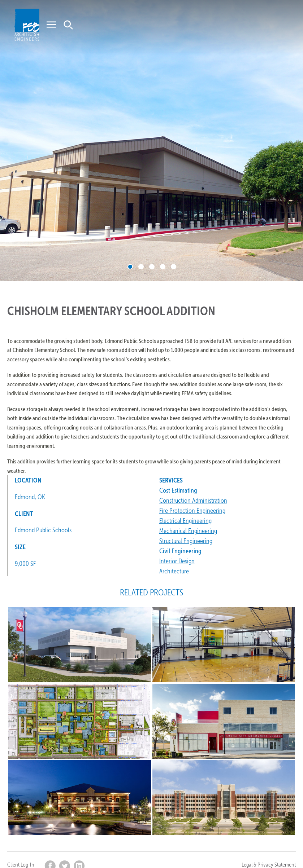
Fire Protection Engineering (192, 510)
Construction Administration (193, 500)
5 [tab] (174, 267)
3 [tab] (152, 267)
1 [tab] (130, 267)
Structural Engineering (186, 541)
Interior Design (177, 561)
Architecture (174, 571)
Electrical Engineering (185, 521)
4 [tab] (163, 267)
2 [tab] (141, 267)
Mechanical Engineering (188, 531)
